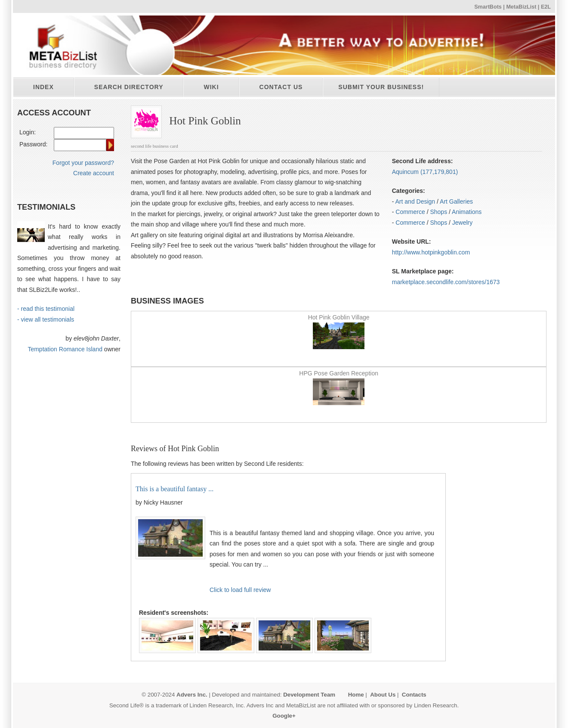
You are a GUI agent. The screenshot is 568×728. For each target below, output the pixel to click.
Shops (438, 212)
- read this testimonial (46, 309)
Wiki (211, 87)
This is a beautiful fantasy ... (174, 489)
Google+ (284, 716)
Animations (467, 212)
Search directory (129, 87)
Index (43, 87)
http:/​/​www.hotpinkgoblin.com (431, 252)
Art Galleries (456, 201)
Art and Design (415, 201)
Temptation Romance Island (65, 349)
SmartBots (488, 7)
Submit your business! (381, 87)
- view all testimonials (46, 319)
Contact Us (281, 87)
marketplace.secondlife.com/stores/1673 (446, 282)
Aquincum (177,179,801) (425, 172)
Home (356, 695)
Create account (94, 173)
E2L (546, 7)
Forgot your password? (83, 163)
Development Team (309, 695)
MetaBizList (521, 7)
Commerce (410, 212)
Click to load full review (240, 590)
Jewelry (462, 223)
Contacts (414, 695)
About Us (383, 695)
